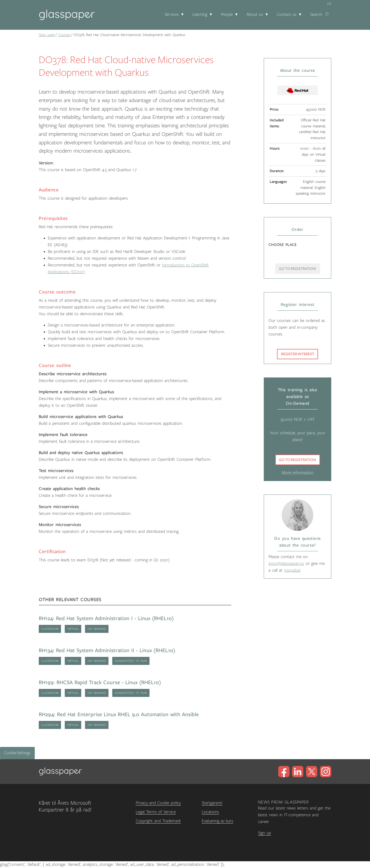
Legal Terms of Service (156, 812)
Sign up (264, 833)
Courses (64, 35)
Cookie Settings (17, 753)
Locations (210, 812)
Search (316, 15)
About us (255, 15)
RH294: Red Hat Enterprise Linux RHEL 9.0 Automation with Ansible (119, 715)
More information (298, 473)
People (227, 15)
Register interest (298, 354)
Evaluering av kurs (217, 821)
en (329, 4)
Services (172, 15)
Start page (47, 35)
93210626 (292, 570)
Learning (200, 15)
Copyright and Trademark (158, 821)
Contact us (287, 15)
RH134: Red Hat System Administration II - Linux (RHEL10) (107, 650)
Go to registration (297, 460)
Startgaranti (212, 803)
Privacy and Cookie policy (158, 803)
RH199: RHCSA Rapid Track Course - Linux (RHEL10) (100, 683)
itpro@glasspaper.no (286, 564)
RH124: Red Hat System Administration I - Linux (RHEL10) (106, 618)
